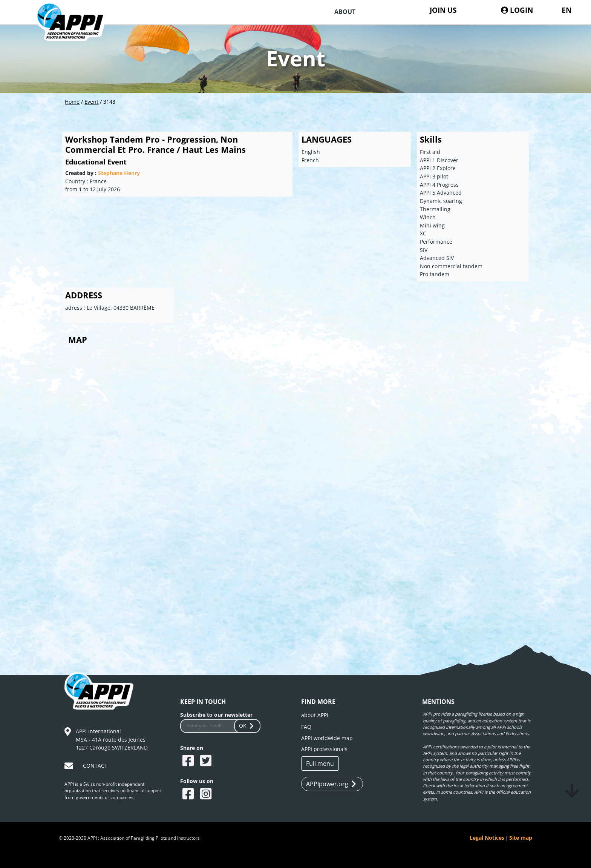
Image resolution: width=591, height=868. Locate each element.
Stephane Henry (119, 173)
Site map (521, 838)
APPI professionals (324, 749)
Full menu (320, 764)
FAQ (306, 727)
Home (72, 102)
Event (91, 102)
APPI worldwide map (327, 738)
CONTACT (95, 766)
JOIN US (443, 10)
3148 (109, 102)
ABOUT (345, 12)
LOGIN (517, 10)
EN (567, 10)
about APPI (315, 715)
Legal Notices (487, 838)
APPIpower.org (331, 784)
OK (247, 726)
